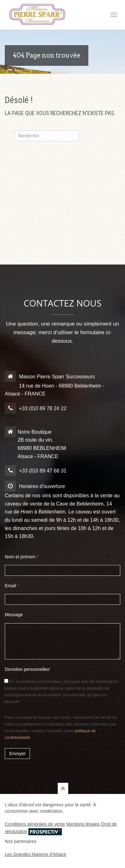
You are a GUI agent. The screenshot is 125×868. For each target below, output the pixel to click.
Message (14, 615)
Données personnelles (28, 669)
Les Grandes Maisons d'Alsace (36, 854)
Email (12, 586)
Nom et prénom (22, 557)
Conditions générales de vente (35, 824)
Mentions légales (83, 824)
